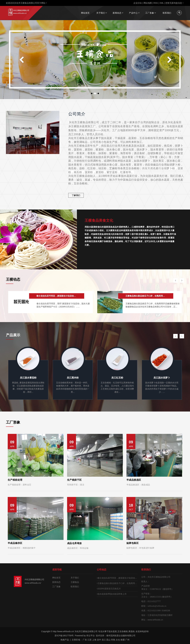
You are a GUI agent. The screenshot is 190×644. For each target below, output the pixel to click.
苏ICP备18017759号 (64, 636)
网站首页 (85, 13)
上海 (94, 640)
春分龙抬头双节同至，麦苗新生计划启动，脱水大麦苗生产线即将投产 (117, 578)
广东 (85, 640)
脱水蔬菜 (113, 631)
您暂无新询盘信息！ (175, 3)
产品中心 (133, 13)
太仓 (118, 640)
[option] (50, 302)
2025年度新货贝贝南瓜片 (109, 589)
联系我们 (167, 13)
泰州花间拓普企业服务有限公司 (121, 636)
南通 (123, 640)
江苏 (90, 640)
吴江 (104, 640)
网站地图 (148, 3)
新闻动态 (117, 13)
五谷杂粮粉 (123, 631)
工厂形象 (150, 13)
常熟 (113, 640)
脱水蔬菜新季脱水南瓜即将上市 (112, 594)
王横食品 (75, 582)
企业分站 (138, 3)
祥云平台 (91, 636)
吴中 (99, 640)
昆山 (108, 640)
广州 (127, 640)
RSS (156, 3)
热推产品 (65, 640)
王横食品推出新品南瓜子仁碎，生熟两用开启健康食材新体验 (117, 583)
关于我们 (101, 13)
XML (161, 3)
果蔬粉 (132, 631)
